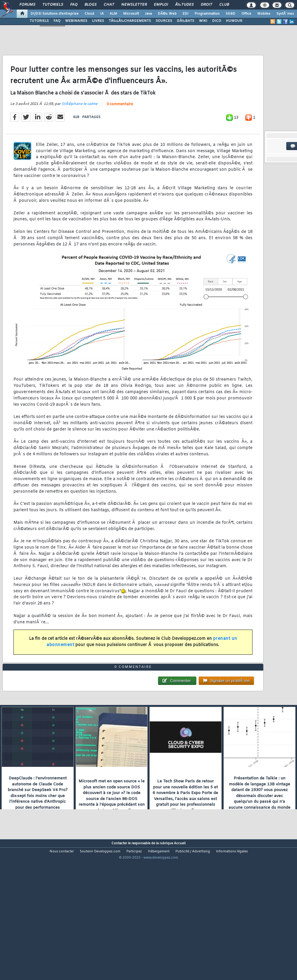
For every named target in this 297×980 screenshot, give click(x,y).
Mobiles (264, 14)
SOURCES (164, 21)
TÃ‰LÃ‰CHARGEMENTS (130, 21)
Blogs (91, 5)
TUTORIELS (39, 21)
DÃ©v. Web (167, 14)
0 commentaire (120, 123)
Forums (27, 5)
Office (246, 14)
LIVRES (98, 21)
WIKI (203, 21)
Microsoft (131, 14)
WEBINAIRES (76, 21)
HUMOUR (234, 21)
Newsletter (134, 5)
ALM (113, 14)
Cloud (89, 14)
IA (102, 14)
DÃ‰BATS (186, 21)
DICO (217, 21)
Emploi (161, 5)
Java (148, 14)
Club (224, 5)
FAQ (74, 5)
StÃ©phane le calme (79, 123)
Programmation (207, 14)
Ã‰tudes (184, 5)
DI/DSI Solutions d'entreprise (55, 14)
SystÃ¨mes (285, 14)
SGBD (231, 14)
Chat (109, 5)
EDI (186, 14)
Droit (206, 5)
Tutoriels (53, 5)
